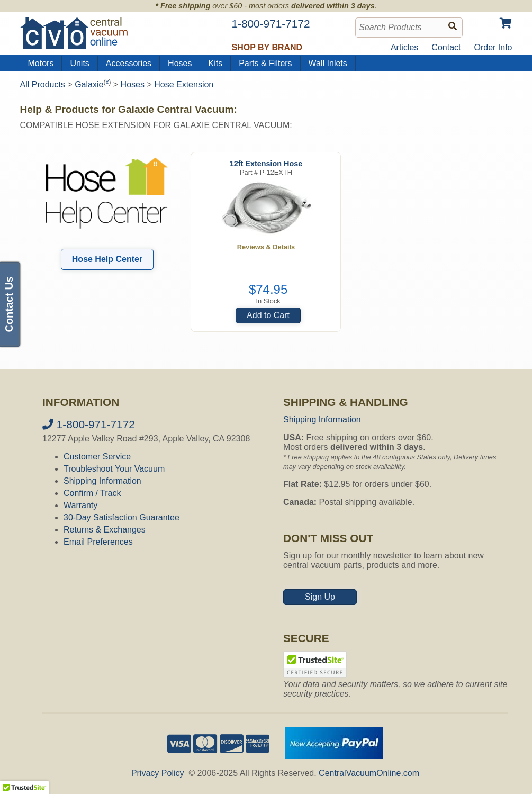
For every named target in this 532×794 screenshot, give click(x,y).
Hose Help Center (107, 259)
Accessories (129, 63)
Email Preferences (98, 542)
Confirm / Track (92, 493)
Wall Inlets (328, 63)
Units (79, 63)
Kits (215, 63)
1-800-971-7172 (89, 424)
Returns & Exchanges (105, 530)
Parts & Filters (265, 63)
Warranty (80, 505)
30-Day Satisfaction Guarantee (121, 517)
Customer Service (97, 457)
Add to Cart (268, 315)
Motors (41, 63)
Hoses (180, 63)
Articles (404, 47)
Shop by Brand (267, 47)
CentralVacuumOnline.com (369, 773)
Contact (446, 47)
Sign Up (320, 597)
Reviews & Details (266, 247)
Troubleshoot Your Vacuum (114, 469)
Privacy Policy (158, 773)
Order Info (493, 47)
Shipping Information (102, 481)
